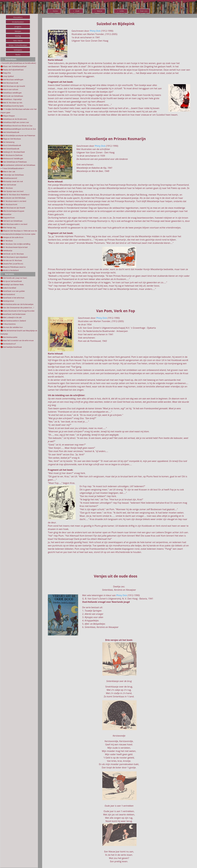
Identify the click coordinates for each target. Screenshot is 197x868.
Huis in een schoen (11, 89)
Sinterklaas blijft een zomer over (16, 122)
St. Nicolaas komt (10, 204)
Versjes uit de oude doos (13, 237)
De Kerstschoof (9, 344)
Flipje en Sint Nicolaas (12, 139)
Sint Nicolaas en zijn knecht (14, 86)
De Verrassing (9, 142)
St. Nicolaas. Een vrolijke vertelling (17, 244)
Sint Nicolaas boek (11, 83)
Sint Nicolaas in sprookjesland (15, 257)
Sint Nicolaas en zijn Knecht (14, 208)
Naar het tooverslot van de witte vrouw (18, 340)
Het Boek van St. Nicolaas (13, 254)
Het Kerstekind (9, 294)
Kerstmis (9, 274)
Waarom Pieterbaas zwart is (14, 267)
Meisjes (18, 31)
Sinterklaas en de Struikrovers (15, 119)
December (7, 214)
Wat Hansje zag (9, 228)
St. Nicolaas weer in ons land (15, 201)
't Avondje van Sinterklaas (13, 175)
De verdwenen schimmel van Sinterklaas (19, 165)
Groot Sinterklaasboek (12, 145)
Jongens (18, 27)
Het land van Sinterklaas (13, 221)
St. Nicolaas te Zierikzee (13, 155)
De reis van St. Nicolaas (13, 260)
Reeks (18, 55)
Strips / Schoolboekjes (18, 45)
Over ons (143, 11)
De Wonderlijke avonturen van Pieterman (19, 136)
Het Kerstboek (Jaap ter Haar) (15, 278)
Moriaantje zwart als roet (13, 181)
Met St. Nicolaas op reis (13, 103)
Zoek (76, 11)
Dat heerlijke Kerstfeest (12, 347)
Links (121, 11)
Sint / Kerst (18, 41)
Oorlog (18, 36)
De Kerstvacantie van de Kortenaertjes (18, 304)
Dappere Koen (9, 218)
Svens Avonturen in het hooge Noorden (19, 311)
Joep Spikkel (8, 76)
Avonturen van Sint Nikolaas (14, 198)
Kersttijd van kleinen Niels (13, 285)
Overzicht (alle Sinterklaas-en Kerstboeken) (19, 63)
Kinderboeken (18, 22)
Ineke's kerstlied (10, 288)
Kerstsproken (9, 301)
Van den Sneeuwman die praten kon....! (19, 308)
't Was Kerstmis (9, 324)
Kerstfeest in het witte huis (14, 298)
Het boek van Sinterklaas (13, 96)
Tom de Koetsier (10, 185)
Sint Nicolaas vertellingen (13, 80)
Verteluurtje (8, 251)
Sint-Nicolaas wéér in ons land (15, 224)
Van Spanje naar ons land (13, 191)
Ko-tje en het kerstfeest (12, 281)
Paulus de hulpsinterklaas (13, 70)
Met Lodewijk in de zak (12, 317)
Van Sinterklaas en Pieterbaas (15, 162)
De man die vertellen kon (13, 327)
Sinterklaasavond (10, 178)
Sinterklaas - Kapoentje (12, 99)
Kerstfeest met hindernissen (14, 314)
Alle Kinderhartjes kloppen (14, 211)
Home (54, 11)
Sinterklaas (10, 59)
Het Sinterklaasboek (11, 132)
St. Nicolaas (8, 188)
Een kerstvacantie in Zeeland (15, 321)
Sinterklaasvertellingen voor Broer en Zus (19, 129)
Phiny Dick (95, 31)
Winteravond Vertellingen (13, 159)
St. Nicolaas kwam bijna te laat (15, 247)
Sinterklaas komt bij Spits (13, 106)
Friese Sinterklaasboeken (12, 168)
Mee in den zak (9, 172)
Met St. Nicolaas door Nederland (16, 195)
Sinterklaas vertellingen (12, 93)
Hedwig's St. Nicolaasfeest (14, 152)
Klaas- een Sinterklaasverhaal (15, 66)
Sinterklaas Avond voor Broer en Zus (18, 126)
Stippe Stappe (9, 116)
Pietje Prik (7, 73)
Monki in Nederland (11, 270)
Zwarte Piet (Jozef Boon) (13, 264)
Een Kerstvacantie (10, 337)
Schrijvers (18, 50)
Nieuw (99, 11)
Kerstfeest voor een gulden (14, 291)
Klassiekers (18, 17)
